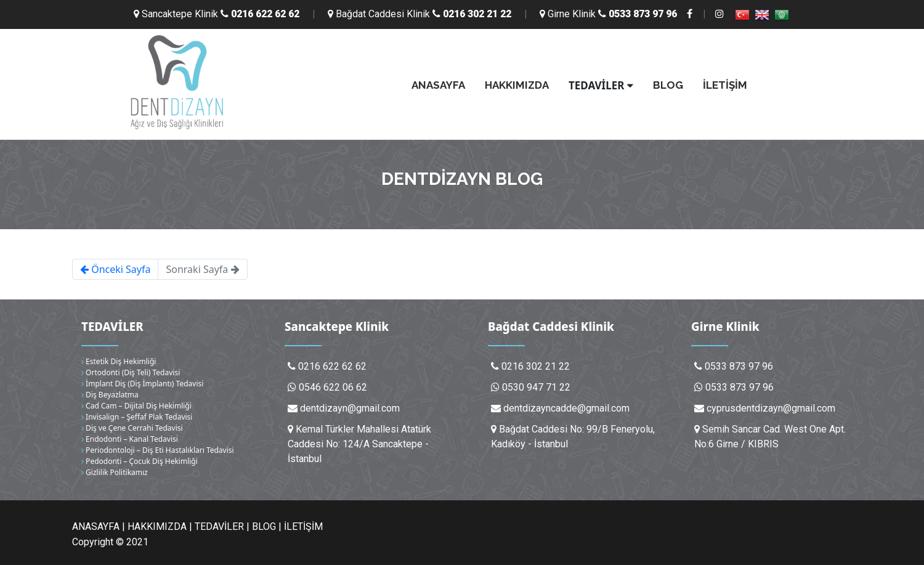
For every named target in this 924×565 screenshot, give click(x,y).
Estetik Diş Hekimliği (119, 361)
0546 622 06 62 (333, 387)
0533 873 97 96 (740, 387)
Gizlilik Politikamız (115, 472)
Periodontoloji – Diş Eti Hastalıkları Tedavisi (158, 450)
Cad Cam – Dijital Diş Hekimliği (136, 406)
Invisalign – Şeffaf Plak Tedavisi (137, 417)
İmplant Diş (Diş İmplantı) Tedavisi (142, 384)
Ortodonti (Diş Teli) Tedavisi (131, 372)
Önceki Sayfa (115, 269)
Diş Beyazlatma (110, 395)
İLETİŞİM (725, 85)
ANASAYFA (438, 85)
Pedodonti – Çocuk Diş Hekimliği (140, 461)
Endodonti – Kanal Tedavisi (130, 439)
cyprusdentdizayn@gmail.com (771, 408)
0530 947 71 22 (536, 387)
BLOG (668, 85)
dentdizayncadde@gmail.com (566, 408)
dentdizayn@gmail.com (350, 408)
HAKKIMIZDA (517, 85)
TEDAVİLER (601, 85)
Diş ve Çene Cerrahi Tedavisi (132, 428)
